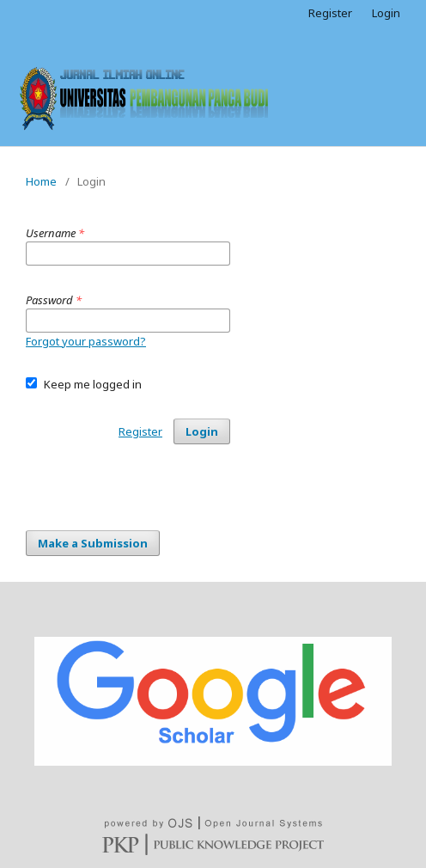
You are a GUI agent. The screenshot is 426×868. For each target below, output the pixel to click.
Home (41, 181)
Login (386, 13)
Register (330, 13)
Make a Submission (93, 543)
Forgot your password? (86, 341)
